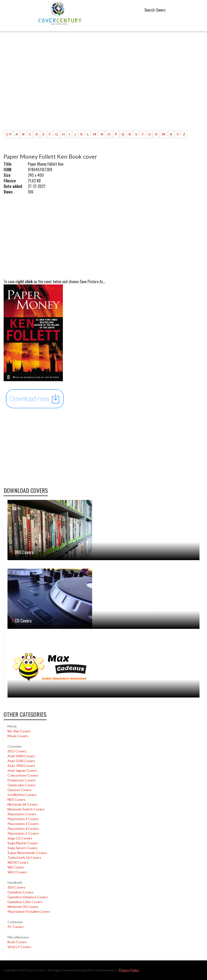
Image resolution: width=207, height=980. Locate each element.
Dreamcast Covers (22, 780)
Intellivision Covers (22, 795)
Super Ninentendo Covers (27, 853)
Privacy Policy (129, 970)
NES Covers (16, 799)
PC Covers (16, 927)
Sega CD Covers (20, 838)
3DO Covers (17, 751)
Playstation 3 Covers (23, 824)
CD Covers (23, 621)
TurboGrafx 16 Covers (24, 857)
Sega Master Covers (23, 843)
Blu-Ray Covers (19, 731)
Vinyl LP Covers (19, 947)
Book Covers (17, 942)
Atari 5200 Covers (21, 761)
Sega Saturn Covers (22, 848)
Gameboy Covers (21, 892)
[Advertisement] (103, 91)
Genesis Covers (20, 790)
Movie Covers (18, 736)
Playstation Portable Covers (29, 911)
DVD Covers (24, 552)
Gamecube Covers (22, 785)
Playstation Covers (22, 814)
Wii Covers (16, 867)
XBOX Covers (18, 862)
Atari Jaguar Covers (22, 770)
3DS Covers (16, 887)
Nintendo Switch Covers (26, 809)
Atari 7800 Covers (21, 766)
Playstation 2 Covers (23, 819)
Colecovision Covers (23, 775)
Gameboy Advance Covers (28, 897)
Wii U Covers (17, 872)
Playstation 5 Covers (23, 833)
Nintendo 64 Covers (23, 804)
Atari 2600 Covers (21, 756)
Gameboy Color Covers (25, 902)
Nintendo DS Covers (23, 907)
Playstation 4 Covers (23, 828)
